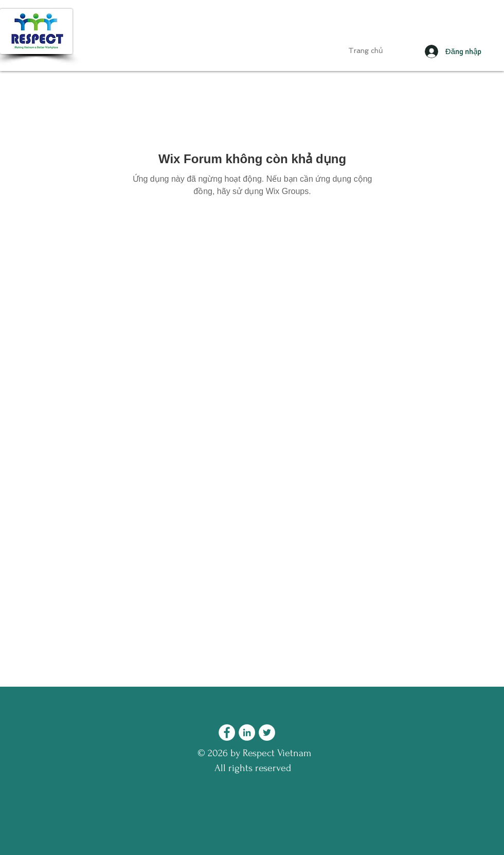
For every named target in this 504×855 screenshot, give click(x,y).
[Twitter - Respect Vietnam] (267, 732)
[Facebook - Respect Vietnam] (227, 732)
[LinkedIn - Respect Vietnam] (247, 732)
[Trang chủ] (366, 51)
